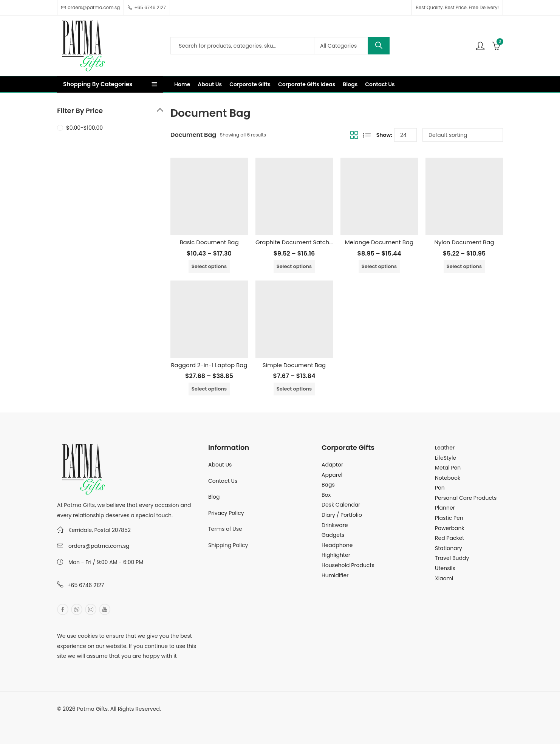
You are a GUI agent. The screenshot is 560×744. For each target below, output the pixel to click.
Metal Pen (448, 468)
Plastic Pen (449, 518)
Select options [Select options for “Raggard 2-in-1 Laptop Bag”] (209, 389)
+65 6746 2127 (86, 585)
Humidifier (335, 575)
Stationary (449, 548)
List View (367, 135)
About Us (220, 465)
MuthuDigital (127, 719)
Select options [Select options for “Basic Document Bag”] (209, 266)
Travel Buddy (452, 558)
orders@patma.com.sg (99, 546)
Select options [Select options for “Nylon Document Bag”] (464, 266)
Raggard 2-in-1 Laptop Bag (209, 365)
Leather (445, 448)
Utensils (445, 568)
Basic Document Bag (209, 242)
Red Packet (449, 538)
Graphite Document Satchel (295, 242)
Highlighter (336, 555)
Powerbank (450, 528)
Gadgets (333, 535)
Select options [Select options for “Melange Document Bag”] (379, 266)
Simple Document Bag (294, 365)
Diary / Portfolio (342, 515)
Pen (440, 488)
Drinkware (335, 525)
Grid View (354, 135)
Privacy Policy (226, 513)
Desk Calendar (341, 505)
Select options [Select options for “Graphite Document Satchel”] (294, 266)
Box (326, 495)
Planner (445, 508)
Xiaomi (444, 578)
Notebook (448, 478)
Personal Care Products (466, 498)
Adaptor (332, 465)
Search (379, 46)
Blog (214, 497)
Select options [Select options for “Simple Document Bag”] (294, 389)
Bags (328, 485)
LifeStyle (446, 458)
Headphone (337, 545)
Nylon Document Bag (464, 242)
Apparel (332, 475)
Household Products (348, 565)
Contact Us (223, 481)
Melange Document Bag (379, 242)
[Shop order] (463, 135)
